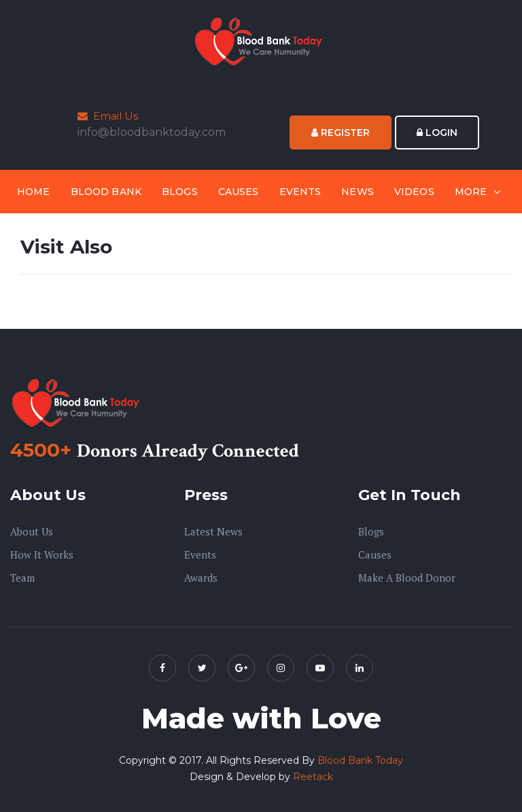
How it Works (42, 554)
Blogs (180, 192)
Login (437, 133)
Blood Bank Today (360, 760)
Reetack (313, 777)
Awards (201, 578)
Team (22, 578)
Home (34, 192)
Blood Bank (106, 192)
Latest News (213, 531)
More (471, 192)
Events (300, 192)
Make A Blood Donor (407, 578)
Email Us (108, 116)
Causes (239, 192)
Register (341, 133)
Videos (414, 192)
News (358, 192)
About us (32, 531)
